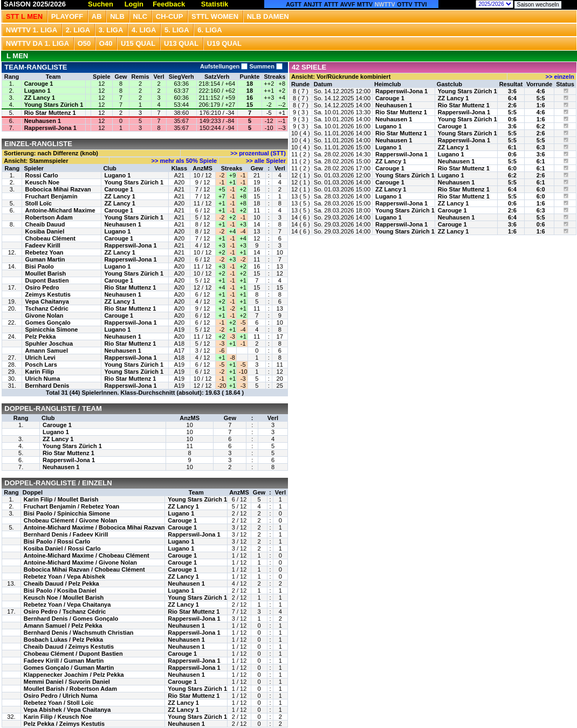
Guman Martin (45, 259)
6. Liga (210, 30)
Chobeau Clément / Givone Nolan (71, 520)
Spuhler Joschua (49, 344)
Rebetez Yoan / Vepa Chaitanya (67, 605)
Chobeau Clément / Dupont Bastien (73, 654)
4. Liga (144, 30)
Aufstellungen (224, 66)
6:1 (512, 147)
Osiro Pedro (42, 287)
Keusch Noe (42, 182)
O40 (106, 43)
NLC (140, 16)
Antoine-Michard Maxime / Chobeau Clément (87, 555)
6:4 (512, 98)
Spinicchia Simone (51, 329)
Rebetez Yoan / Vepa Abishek (64, 576)
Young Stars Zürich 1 (54, 105)
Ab (97, 16)
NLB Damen (268, 16)
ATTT (331, 4)
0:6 (512, 119)
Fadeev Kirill (42, 245)
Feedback (169, 4)
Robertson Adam (49, 217)
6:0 (512, 168)
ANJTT (313, 4)
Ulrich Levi (40, 358)
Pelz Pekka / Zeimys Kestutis (64, 724)
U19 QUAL (224, 43)
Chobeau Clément (50, 238)
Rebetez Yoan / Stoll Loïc (59, 703)
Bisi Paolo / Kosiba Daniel (60, 590)
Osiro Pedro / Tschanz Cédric (65, 612)
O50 (84, 43)
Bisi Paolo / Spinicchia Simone (67, 513)
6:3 (541, 147)
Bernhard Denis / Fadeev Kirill (66, 534)
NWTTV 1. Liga (32, 30)
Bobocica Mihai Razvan (58, 189)
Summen (265, 66)
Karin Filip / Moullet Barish (61, 499)
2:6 (512, 105)
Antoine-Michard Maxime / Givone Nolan (80, 562)
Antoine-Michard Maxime (60, 210)
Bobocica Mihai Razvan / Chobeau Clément (84, 569)
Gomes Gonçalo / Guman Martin (69, 668)
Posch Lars (41, 365)
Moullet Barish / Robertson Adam (70, 689)
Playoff (67, 16)
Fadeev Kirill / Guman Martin (64, 661)
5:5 (541, 98)
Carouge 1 (39, 84)
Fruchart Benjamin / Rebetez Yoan (71, 506)
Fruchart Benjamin (51, 196)
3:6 (512, 91)
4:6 (541, 91)
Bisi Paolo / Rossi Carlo (57, 541)
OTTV (404, 4)
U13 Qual (181, 43)
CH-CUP (170, 16)
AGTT (294, 4)
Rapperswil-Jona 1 (50, 128)
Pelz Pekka (40, 336)
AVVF (348, 4)
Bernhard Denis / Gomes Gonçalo (71, 619)
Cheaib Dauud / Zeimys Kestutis (69, 647)
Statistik (215, 4)
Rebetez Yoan (44, 252)
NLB (117, 16)
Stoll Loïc (38, 203)
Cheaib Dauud (45, 224)
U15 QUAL (138, 43)
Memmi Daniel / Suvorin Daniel (67, 682)
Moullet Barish (45, 273)
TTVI (420, 4)
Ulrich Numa (42, 379)
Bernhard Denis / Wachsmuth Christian (79, 633)
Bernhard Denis (47, 386)
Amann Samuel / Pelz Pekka (63, 626)
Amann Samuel (46, 351)
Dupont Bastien (47, 280)
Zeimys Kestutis (47, 294)
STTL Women (215, 16)
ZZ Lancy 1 (40, 98)
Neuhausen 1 (43, 121)
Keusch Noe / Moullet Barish (64, 597)
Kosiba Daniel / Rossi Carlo (62, 548)
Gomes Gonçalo (47, 322)
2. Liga (78, 30)
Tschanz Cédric (47, 308)
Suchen (101, 4)
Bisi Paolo (39, 266)
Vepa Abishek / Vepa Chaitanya (67, 710)
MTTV (365, 4)
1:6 (541, 105)
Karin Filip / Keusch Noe (58, 717)
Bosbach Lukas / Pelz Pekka (63, 640)
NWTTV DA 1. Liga (37, 43)
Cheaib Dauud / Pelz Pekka (61, 583)
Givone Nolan (44, 315)
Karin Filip (39, 372)
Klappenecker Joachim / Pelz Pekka (74, 675)
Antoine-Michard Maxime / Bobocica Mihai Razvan (94, 527)
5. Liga (177, 30)
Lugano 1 (37, 91)
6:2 (541, 126)
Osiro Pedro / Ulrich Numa (61, 696)
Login (134, 4)
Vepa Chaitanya (47, 301)
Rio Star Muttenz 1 (50, 113)
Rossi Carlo (41, 175)
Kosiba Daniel (44, 231)
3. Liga (111, 30)
